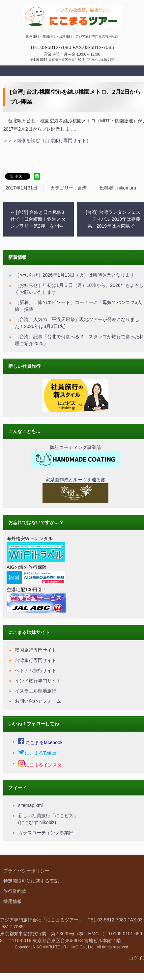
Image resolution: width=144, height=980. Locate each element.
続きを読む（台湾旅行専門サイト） (54, 140)
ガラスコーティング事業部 (46, 833)
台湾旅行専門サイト (36, 660)
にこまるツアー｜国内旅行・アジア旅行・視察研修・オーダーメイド (71, 34)
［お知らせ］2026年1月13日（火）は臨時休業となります (75, 275)
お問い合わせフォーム (38, 701)
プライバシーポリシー (26, 871)
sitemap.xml (30, 805)
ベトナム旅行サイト (36, 670)
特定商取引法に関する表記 (31, 881)
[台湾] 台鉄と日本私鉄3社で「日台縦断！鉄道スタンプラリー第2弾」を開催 (38, 219)
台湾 (82, 188)
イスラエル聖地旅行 (36, 691)
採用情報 (13, 901)
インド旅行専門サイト (38, 681)
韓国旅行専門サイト (36, 650)
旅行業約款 (15, 891)
